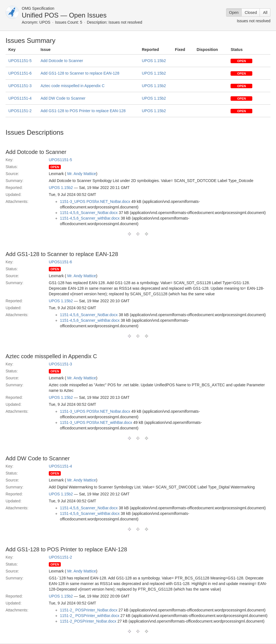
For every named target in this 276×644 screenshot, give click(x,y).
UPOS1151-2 (20, 111)
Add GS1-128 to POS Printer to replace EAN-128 (83, 111)
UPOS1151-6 (20, 73)
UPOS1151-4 (20, 98)
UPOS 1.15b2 (154, 61)
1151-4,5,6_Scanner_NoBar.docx (89, 213)
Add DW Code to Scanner (63, 98)
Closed (251, 13)
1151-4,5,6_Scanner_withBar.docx (90, 218)
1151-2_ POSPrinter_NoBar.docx (89, 610)
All (265, 13)
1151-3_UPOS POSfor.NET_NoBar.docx (95, 201)
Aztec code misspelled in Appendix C (72, 86)
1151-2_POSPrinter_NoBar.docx (88, 621)
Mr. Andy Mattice (82, 174)
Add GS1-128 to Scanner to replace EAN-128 (80, 73)
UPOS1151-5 (20, 61)
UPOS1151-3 (20, 86)
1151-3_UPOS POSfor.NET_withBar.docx (96, 422)
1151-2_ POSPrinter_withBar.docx (90, 616)
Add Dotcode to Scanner (62, 61)
